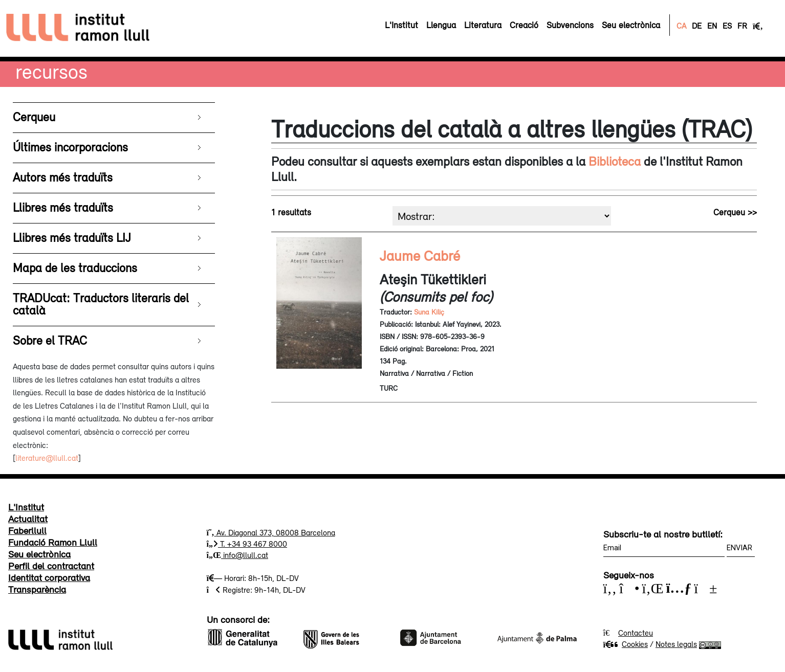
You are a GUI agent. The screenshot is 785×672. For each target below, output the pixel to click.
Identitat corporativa (49, 577)
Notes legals (676, 644)
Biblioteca (615, 161)
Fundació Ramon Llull (53, 542)
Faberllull (27, 530)
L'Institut (26, 507)
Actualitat (28, 519)
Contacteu (636, 633)
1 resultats (291, 212)
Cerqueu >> (735, 212)
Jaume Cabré (420, 255)
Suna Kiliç (429, 312)
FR (742, 26)
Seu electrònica (39, 554)
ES (727, 26)
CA (681, 26)
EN (712, 26)
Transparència (37, 589)
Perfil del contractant (51, 566)
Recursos (51, 71)
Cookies (626, 644)
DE (697, 26)
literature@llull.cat (47, 458)
